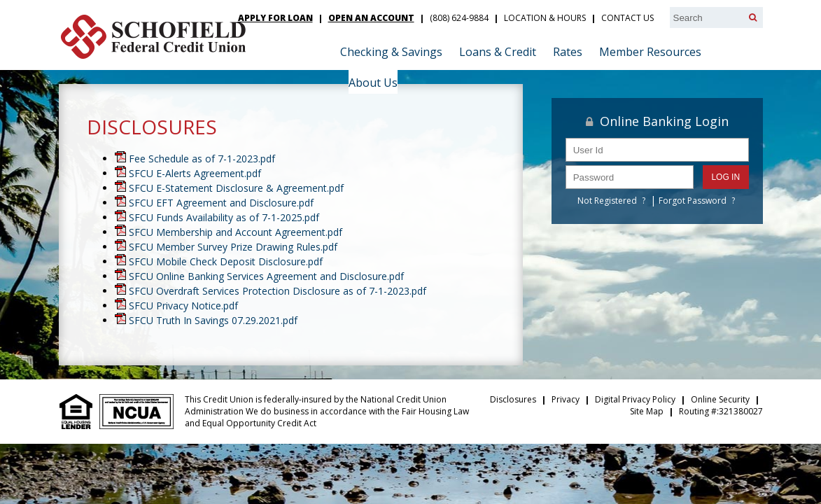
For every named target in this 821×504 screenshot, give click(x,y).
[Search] (753, 17)
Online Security (720, 399)
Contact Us (627, 18)
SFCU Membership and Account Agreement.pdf (236, 232)
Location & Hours (545, 18)
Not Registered (607, 201)
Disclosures (513, 399)
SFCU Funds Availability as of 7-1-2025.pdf (224, 217)
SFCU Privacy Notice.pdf (183, 306)
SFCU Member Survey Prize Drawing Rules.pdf (233, 247)
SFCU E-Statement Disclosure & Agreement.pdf (236, 188)
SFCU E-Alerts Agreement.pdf (195, 173)
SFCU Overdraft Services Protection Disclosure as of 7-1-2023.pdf (278, 291)
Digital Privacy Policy (635, 399)
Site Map (647, 411)
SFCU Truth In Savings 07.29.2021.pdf (213, 320)
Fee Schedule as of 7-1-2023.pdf (202, 159)
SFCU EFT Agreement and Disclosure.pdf (221, 203)
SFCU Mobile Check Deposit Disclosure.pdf (226, 261)
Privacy (566, 399)
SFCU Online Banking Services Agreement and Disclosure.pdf (266, 276)
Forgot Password (693, 201)
